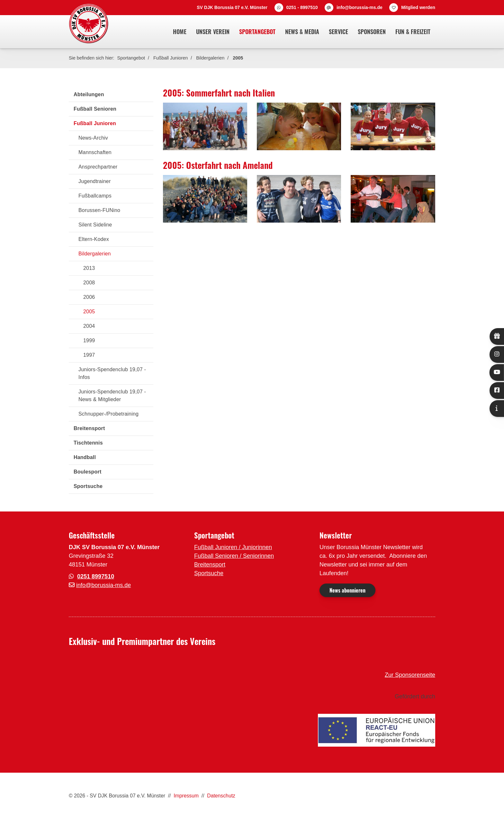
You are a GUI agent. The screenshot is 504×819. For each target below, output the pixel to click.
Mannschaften (95, 152)
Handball (85, 457)
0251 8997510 (96, 576)
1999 (89, 340)
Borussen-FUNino (99, 210)
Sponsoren (372, 32)
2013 (89, 268)
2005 (238, 58)
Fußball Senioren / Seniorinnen (234, 556)
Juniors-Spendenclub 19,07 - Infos (112, 373)
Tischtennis (88, 443)
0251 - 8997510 (302, 7)
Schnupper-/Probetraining (108, 414)
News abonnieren (347, 590)
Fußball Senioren (95, 109)
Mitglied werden (418, 7)
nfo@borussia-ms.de (104, 585)
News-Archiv (93, 138)
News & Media (302, 32)
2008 (89, 283)
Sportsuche (88, 486)
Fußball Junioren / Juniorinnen (233, 547)
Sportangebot (257, 32)
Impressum (186, 796)
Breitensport (89, 428)
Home (180, 32)
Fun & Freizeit (413, 32)
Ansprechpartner (98, 167)
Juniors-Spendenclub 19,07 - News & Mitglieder (112, 396)
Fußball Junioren (171, 58)
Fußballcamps (95, 196)
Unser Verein (213, 32)
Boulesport (87, 472)
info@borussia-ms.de (360, 7)
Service (338, 32)
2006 (89, 297)
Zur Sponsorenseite (410, 675)
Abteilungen (89, 94)
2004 (89, 326)
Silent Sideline (95, 225)
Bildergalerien (210, 58)
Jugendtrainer (94, 181)
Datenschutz (221, 796)
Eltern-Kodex (94, 239)
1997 (89, 355)
